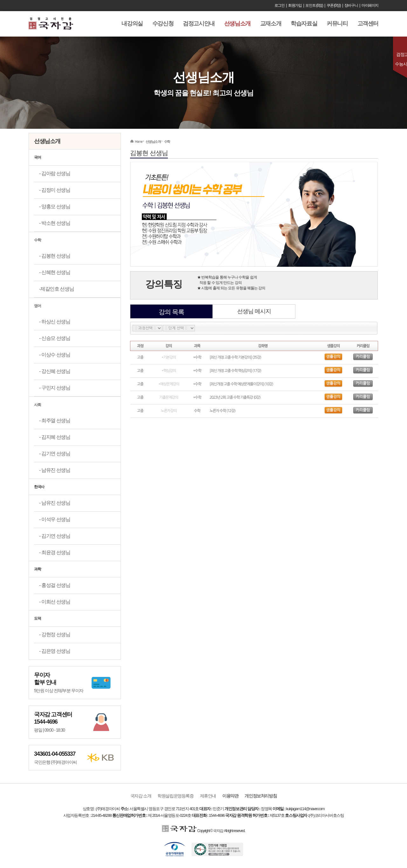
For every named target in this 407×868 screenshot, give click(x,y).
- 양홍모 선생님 (55, 207)
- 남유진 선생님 (55, 470)
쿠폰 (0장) (334, 5)
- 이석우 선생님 (55, 519)
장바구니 (351, 5)
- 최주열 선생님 (55, 420)
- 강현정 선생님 (55, 634)
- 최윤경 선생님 (55, 552)
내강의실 (132, 24)
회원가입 (295, 5)
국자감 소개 (141, 796)
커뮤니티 (337, 24)
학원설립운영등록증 (175, 796)
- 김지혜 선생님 (55, 437)
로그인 (279, 5)
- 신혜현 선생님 (55, 272)
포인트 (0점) (314, 5)
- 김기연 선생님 (55, 454)
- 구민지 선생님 (55, 388)
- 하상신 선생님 (55, 322)
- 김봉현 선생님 (55, 256)
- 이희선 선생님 (55, 602)
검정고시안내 (199, 24)
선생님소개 (237, 24)
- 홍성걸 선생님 (55, 585)
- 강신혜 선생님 (55, 371)
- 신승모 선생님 (55, 338)
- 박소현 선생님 (55, 223)
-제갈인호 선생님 (56, 289)
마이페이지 (370, 5)
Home (139, 141)
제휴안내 (208, 796)
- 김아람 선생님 (55, 173)
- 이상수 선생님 (55, 355)
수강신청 (163, 24)
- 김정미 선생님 (55, 190)
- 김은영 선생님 (55, 651)
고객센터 (368, 24)
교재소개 (271, 24)
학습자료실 (304, 24)
